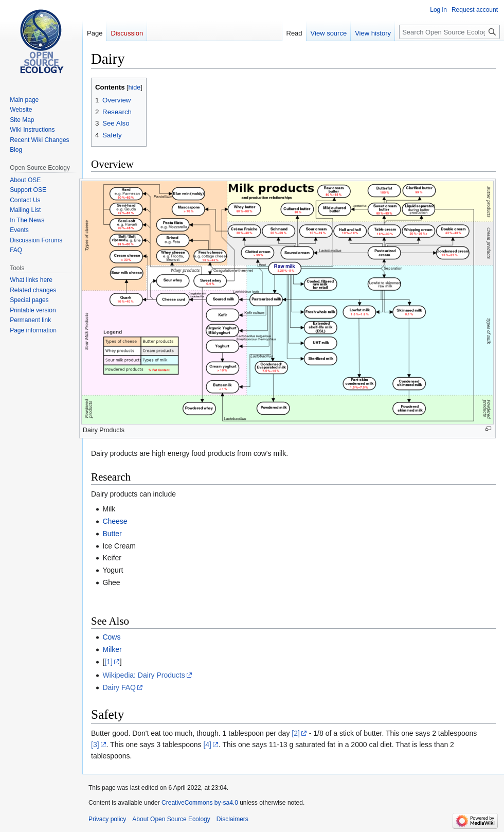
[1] (109, 662)
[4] (207, 745)
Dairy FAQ (119, 687)
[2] (296, 733)
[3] (95, 745)
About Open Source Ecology (171, 819)
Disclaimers (232, 819)
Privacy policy (107, 819)
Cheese (115, 521)
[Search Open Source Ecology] (449, 32)
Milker (112, 649)
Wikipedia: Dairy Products (143, 675)
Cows (111, 637)
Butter (112, 534)
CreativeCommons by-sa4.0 (200, 803)
